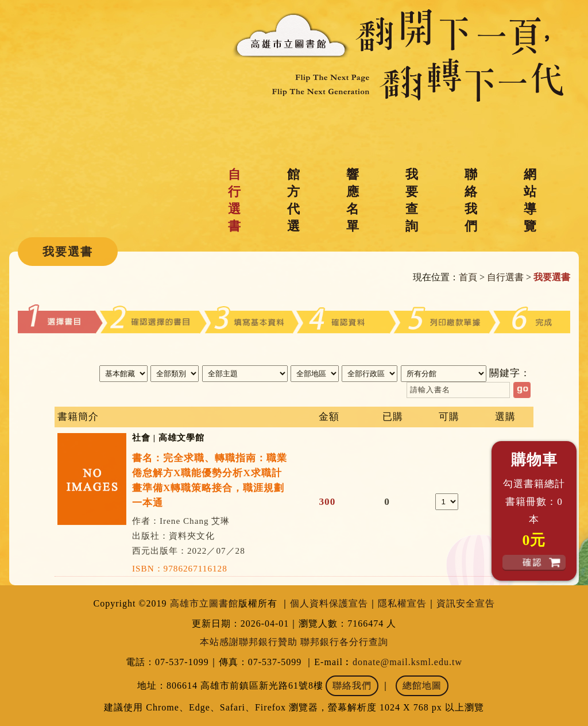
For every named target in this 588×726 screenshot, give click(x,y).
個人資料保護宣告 (329, 603)
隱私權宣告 (402, 603)
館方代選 (293, 200)
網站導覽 (530, 200)
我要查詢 (412, 200)
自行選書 (234, 200)
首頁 (468, 277)
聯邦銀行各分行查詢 (344, 642)
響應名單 (353, 200)
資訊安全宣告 (466, 603)
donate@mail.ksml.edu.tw (407, 662)
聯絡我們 (471, 200)
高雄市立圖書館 (204, 603)
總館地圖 (422, 686)
